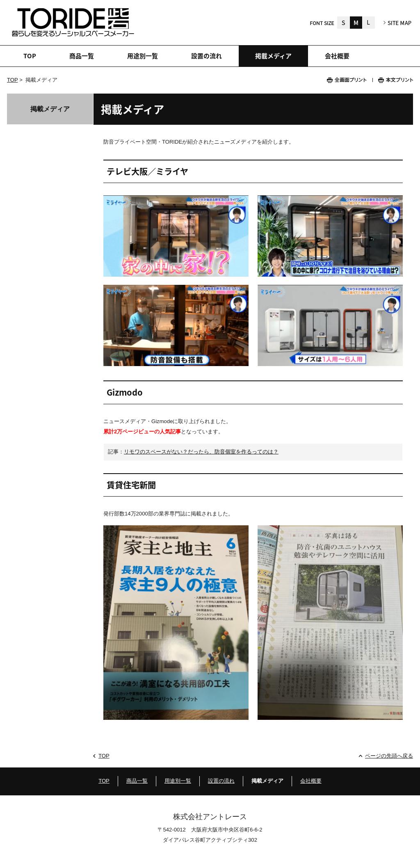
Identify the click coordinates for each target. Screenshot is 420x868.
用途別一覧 (178, 781)
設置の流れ (221, 781)
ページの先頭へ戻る (389, 756)
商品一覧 (137, 781)
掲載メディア (50, 109)
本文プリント (393, 80)
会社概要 (311, 781)
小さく (343, 23)
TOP (12, 80)
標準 (356, 23)
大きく (369, 23)
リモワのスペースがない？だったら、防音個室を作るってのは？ (201, 452)
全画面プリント (350, 80)
